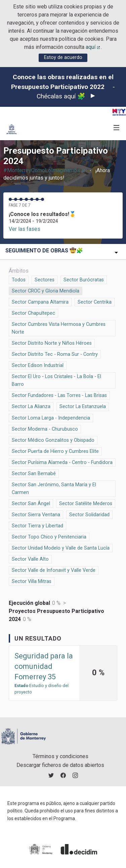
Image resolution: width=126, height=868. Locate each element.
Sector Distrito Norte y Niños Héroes (52, 343)
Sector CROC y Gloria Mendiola (46, 290)
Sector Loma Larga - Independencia (51, 417)
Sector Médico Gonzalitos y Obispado (53, 440)
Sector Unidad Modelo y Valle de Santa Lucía (61, 548)
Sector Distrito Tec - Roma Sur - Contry (55, 354)
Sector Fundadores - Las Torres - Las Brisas (59, 395)
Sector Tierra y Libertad (37, 525)
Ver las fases (25, 229)
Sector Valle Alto (30, 559)
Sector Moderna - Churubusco (45, 429)
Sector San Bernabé (34, 473)
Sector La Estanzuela (83, 406)
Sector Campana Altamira (40, 302)
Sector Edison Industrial (38, 365)
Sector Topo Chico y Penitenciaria (49, 536)
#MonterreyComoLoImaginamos (45, 170)
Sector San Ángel (31, 503)
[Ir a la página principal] (12, 129)
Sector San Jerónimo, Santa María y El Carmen (54, 488)
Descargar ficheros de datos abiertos (60, 765)
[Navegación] (117, 128)
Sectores (45, 279)
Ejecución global (29, 603)
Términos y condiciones (60, 756)
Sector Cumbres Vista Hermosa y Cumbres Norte (59, 328)
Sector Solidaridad (89, 514)
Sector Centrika (95, 302)
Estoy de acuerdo (63, 57)
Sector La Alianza (31, 406)
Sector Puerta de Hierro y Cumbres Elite (55, 451)
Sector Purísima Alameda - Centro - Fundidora (62, 462)
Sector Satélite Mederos (86, 503)
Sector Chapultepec (33, 313)
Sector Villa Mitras (32, 581)
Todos (19, 279)
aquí (93, 47)
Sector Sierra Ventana (36, 514)
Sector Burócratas (84, 279)
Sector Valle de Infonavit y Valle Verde (54, 570)
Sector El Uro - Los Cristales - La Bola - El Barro (56, 380)
